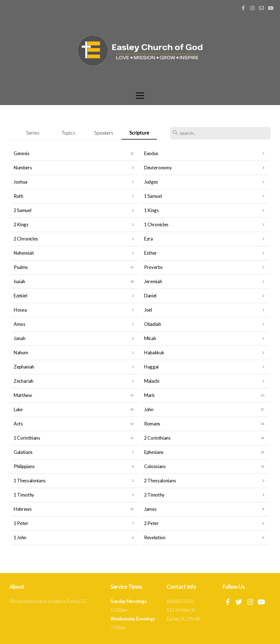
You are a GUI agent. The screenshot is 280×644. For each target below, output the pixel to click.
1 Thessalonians (30, 481)
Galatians (23, 452)
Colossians (155, 466)
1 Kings (151, 210)
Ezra (148, 239)
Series (33, 133)
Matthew (23, 395)
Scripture (139, 133)
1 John (20, 537)
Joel (148, 310)
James (150, 509)
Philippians (24, 466)
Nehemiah (24, 253)
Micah (150, 338)
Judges (151, 182)
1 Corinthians (27, 438)
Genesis (22, 153)
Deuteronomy (158, 168)
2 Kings (21, 224)
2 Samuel (22, 210)
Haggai (151, 367)
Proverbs (153, 267)
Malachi (152, 381)
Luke (18, 409)
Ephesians (154, 452)
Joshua (21, 182)
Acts (18, 424)
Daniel (150, 296)
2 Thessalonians (160, 481)
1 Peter (21, 523)
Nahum (21, 353)
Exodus (151, 153)
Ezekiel (21, 296)
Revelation (155, 537)
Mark (149, 395)
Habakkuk (154, 353)
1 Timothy (24, 495)
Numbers (23, 168)
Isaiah (19, 281)
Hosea (20, 310)
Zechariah (24, 381)
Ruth (18, 196)
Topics (68, 133)
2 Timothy (154, 495)
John (149, 409)
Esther (151, 253)
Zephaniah (24, 367)
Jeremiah (153, 281)
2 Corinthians (157, 438)
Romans (152, 424)
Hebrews (23, 509)
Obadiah (153, 324)
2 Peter (151, 523)
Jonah (19, 338)
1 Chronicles (156, 224)
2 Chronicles (26, 239)
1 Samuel (153, 196)
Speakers (104, 133)
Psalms (21, 267)
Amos (20, 324)
